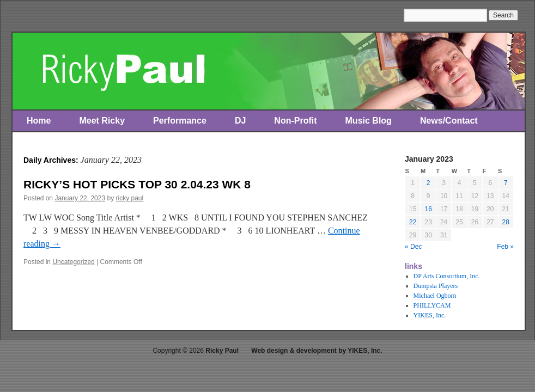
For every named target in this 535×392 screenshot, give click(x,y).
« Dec (413, 247)
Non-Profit (295, 121)
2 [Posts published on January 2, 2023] (428, 183)
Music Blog (369, 121)
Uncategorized (73, 262)
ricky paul (130, 198)
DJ (240, 121)
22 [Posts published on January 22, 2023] (413, 222)
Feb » (505, 247)
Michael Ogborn (435, 296)
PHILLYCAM (432, 305)
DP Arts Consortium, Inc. (447, 276)
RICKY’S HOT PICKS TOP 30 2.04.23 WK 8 (137, 184)
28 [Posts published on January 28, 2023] (506, 222)
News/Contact (449, 121)
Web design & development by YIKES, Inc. (317, 351)
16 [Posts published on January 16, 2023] (428, 209)
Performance (180, 121)
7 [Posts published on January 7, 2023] (506, 183)
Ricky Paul (222, 351)
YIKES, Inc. (430, 315)
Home (39, 121)
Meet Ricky (102, 121)
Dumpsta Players (436, 286)
